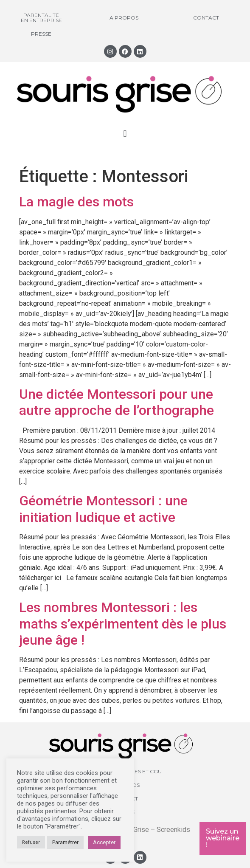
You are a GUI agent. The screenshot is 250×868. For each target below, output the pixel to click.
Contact (206, 18)
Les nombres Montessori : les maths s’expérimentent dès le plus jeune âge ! (123, 624)
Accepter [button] (104, 842)
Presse (41, 34)
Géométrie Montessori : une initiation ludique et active (103, 509)
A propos (124, 18)
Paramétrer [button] (65, 842)
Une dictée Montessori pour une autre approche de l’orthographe (117, 402)
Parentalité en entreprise (41, 18)
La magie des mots (76, 202)
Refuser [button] (31, 842)
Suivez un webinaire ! (223, 838)
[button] (125, 134)
